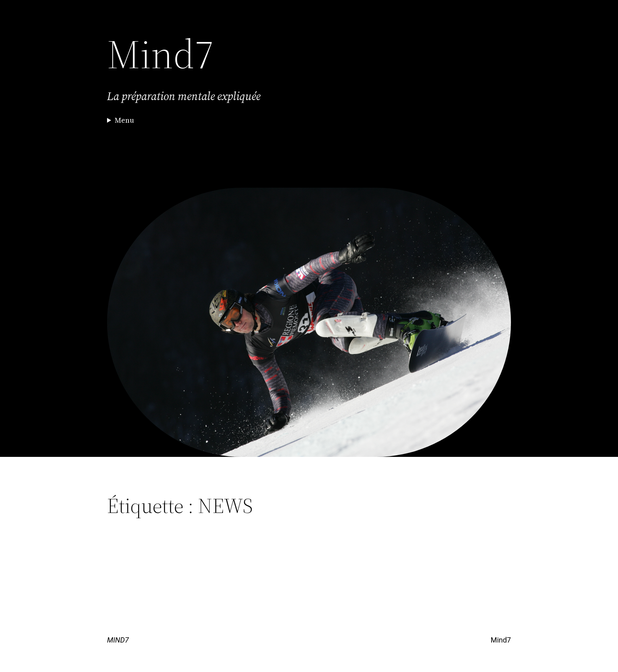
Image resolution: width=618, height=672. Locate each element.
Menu (124, 120)
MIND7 (118, 640)
